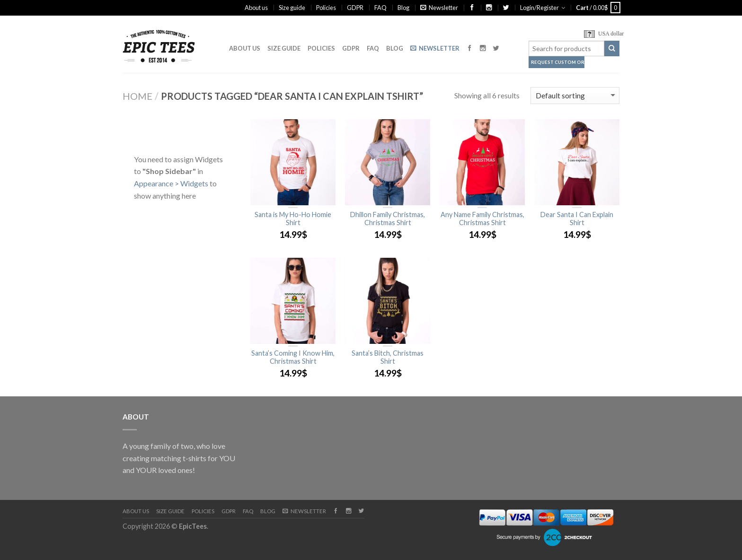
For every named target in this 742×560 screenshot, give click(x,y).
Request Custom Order (558, 62)
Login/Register (539, 8)
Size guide (292, 8)
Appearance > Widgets (171, 183)
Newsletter (439, 8)
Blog (403, 8)
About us (256, 8)
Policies (326, 8)
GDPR (355, 8)
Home (137, 96)
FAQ (380, 8)
